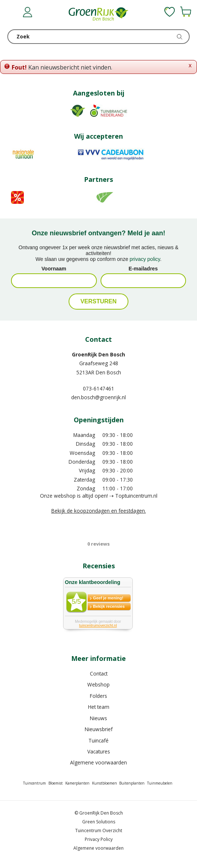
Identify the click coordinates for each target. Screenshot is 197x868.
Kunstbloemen (105, 783)
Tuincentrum (34, 783)
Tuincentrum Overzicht (99, 830)
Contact (99, 674)
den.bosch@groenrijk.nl (98, 397)
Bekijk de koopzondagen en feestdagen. (99, 511)
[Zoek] (98, 37)
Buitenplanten (132, 783)
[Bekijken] (186, 12)
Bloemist (56, 783)
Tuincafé (98, 740)
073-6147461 (98, 388)
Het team (99, 707)
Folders (98, 696)
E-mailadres (143, 269)
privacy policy (145, 259)
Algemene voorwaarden (98, 762)
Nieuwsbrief (99, 729)
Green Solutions (99, 822)
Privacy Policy (99, 839)
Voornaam (54, 269)
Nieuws (98, 718)
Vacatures (99, 751)
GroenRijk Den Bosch (98, 354)
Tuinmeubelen (160, 783)
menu (13, 13)
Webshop (98, 684)
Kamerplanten (77, 783)
